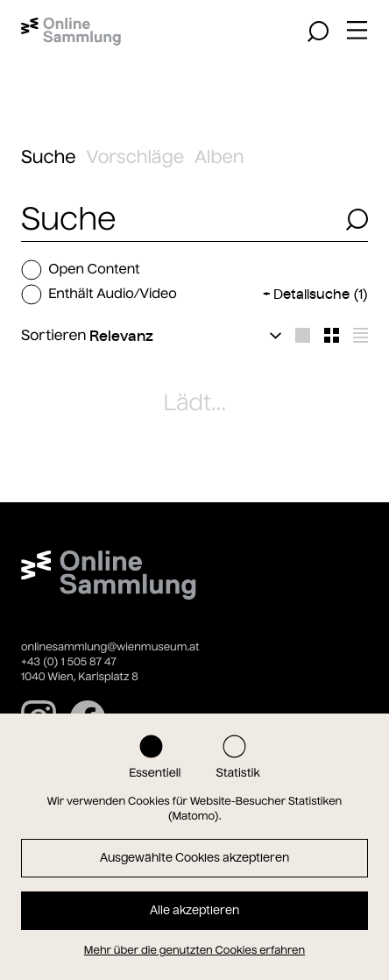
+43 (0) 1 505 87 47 (69, 662)
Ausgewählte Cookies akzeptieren (194, 858)
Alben (219, 157)
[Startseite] (71, 32)
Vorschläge (135, 157)
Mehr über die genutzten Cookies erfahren (194, 951)
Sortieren (54, 336)
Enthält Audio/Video (99, 295)
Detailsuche (321, 294)
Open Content (81, 270)
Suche (49, 157)
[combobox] (178, 220)
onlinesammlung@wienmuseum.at (110, 647)
